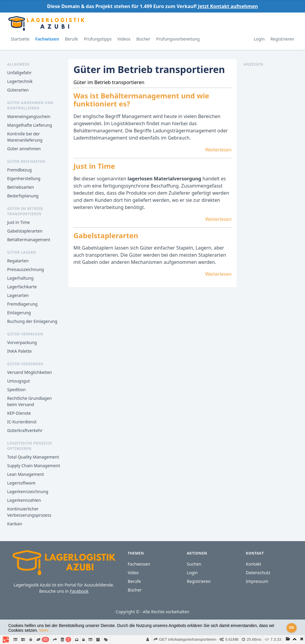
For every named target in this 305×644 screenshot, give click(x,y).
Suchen (194, 564)
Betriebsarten (21, 187)
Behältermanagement (29, 240)
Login (259, 39)
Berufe (71, 39)
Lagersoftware (21, 483)
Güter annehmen (24, 149)
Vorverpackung (22, 342)
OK (292, 628)
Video (133, 573)
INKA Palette (19, 351)
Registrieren (282, 39)
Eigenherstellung (24, 178)
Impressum (257, 581)
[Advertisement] (271, 157)
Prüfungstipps (98, 39)
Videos (124, 39)
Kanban (15, 524)
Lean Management (26, 474)
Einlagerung (19, 313)
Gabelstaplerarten (25, 231)
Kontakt (254, 564)
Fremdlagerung (22, 304)
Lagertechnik (20, 81)
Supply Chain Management (34, 466)
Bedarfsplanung (23, 196)
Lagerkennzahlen (24, 500)
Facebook (79, 591)
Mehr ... (46, 630)
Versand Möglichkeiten (29, 372)
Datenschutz (258, 573)
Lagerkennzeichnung (28, 491)
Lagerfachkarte (22, 287)
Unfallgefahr (19, 73)
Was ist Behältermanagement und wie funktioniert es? (141, 100)
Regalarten (18, 261)
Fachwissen (47, 39)
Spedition (16, 390)
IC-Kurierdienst (22, 422)
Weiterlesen (218, 150)
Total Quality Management (33, 457)
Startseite (20, 39)
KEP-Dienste (19, 413)
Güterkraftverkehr (25, 430)
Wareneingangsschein (29, 116)
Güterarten (18, 90)
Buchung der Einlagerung (32, 321)
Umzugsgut (18, 381)
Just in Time (18, 222)
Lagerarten (18, 295)
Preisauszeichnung (25, 269)
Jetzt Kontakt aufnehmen (228, 6)
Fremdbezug (20, 170)
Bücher (143, 39)
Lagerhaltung (20, 278)
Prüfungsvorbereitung (178, 39)
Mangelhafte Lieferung (30, 125)
